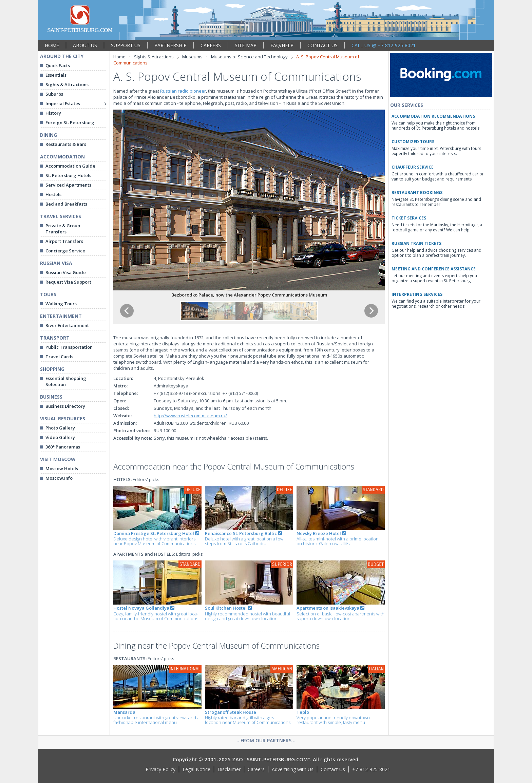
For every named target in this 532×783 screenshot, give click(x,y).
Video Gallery (60, 437)
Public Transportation (69, 347)
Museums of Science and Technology (249, 57)
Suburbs (54, 94)
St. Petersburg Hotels (68, 175)
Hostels (53, 194)
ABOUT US (85, 45)
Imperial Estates (63, 103)
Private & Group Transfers (63, 229)
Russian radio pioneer (183, 91)
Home (119, 57)
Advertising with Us (293, 769)
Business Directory (65, 406)
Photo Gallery (60, 428)
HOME (52, 45)
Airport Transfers (64, 241)
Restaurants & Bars (66, 144)
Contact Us (333, 769)
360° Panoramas (63, 447)
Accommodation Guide (70, 166)
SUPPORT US (126, 45)
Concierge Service (65, 251)
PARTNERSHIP (170, 45)
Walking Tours (61, 304)
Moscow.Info (59, 478)
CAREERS (211, 45)
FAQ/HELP (282, 45)
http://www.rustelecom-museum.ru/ (190, 416)
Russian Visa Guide (66, 272)
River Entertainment (67, 325)
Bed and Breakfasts (66, 204)
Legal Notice (196, 769)
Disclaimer (229, 769)
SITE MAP (246, 45)
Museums (192, 57)
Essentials (56, 75)
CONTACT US (322, 45)
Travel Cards (59, 357)
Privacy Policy (160, 769)
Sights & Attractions (67, 84)
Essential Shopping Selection (66, 381)
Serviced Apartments (68, 185)
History (53, 113)
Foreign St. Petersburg (70, 122)
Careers (256, 769)
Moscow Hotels (62, 469)
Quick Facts (58, 65)
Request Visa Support (68, 282)
